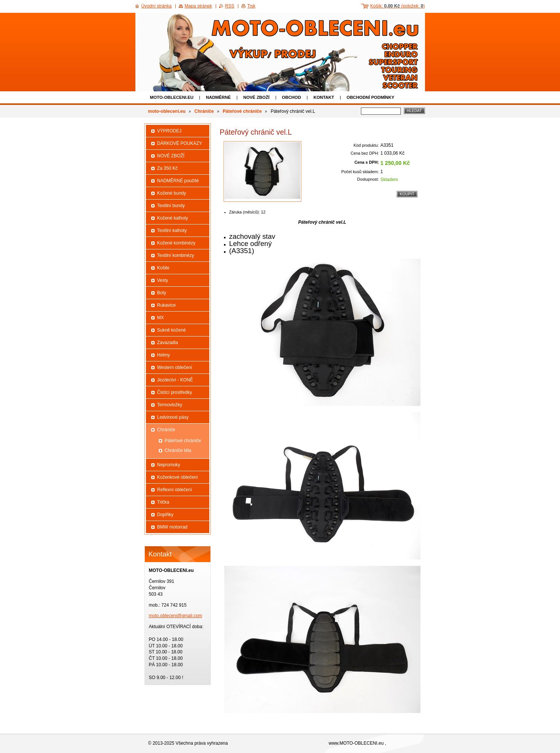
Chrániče (204, 111)
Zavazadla (168, 343)
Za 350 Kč (168, 168)
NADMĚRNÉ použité (178, 181)
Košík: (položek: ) (398, 6)
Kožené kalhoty (173, 218)
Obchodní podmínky (371, 97)
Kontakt (324, 97)
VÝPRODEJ (170, 131)
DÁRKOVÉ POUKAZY (180, 143)
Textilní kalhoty (172, 231)
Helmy (164, 355)
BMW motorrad (173, 527)
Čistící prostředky (175, 392)
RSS (230, 6)
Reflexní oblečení (175, 490)
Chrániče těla (178, 450)
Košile (163, 268)
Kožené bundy (172, 193)
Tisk (252, 6)
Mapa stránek (199, 6)
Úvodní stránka (157, 6)
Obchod (292, 97)
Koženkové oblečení (178, 477)
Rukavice (166, 305)
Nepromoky (169, 465)
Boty (162, 293)
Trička (163, 502)
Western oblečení (175, 367)
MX (161, 318)
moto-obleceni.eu (172, 97)
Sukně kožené (172, 330)
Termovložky (170, 405)
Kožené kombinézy (176, 243)
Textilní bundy (171, 206)
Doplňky (165, 515)
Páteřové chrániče (242, 111)
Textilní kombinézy (176, 255)
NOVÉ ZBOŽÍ (256, 97)
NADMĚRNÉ (218, 97)
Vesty (163, 280)
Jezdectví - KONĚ (175, 380)
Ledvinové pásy (173, 417)
